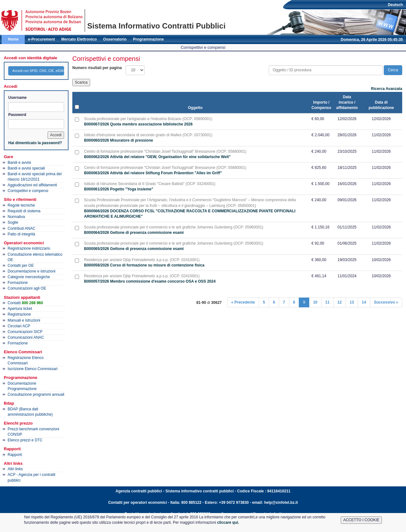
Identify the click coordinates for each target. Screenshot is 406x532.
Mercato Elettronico (79, 39)
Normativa (16, 217)
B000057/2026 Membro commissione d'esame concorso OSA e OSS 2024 (150, 281)
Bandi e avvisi (19, 163)
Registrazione (19, 314)
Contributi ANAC (21, 228)
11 (327, 302)
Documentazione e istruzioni (32, 271)
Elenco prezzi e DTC (25, 440)
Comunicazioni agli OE (27, 288)
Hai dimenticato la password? (35, 143)
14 (364, 302)
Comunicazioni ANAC (26, 337)
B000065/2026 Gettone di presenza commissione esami (134, 249)
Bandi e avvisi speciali (26, 168)
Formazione (18, 283)
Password (17, 115)
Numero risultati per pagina (97, 68)
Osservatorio (115, 39)
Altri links (15, 469)
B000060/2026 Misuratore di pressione (118, 140)
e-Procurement (41, 39)
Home (13, 39)
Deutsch (395, 5)
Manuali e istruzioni (24, 320)
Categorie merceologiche (29, 277)
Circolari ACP (19, 326)
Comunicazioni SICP (25, 332)
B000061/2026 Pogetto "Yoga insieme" (119, 189)
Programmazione (148, 39)
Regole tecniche (21, 205)
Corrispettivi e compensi (28, 191)
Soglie (13, 222)
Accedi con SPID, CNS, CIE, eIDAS (38, 71)
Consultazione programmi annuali (36, 394)
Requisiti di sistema (24, 211)
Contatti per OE (21, 266)
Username (17, 98)
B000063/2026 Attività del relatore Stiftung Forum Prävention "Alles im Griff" (153, 173)
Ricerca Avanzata (387, 89)
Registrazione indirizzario (29, 248)
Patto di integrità (21, 234)
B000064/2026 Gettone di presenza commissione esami (134, 233)
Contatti (25, 303)
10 (315, 302)
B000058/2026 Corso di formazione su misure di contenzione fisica (144, 265)
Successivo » (386, 302)
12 (340, 302)
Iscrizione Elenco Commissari (33, 369)
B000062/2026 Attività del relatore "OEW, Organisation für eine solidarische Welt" (157, 157)
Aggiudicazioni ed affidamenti (32, 185)
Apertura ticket (20, 309)
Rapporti (15, 455)
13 (352, 302)
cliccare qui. (228, 522)
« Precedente (243, 302)
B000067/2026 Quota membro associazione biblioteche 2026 (138, 124)
